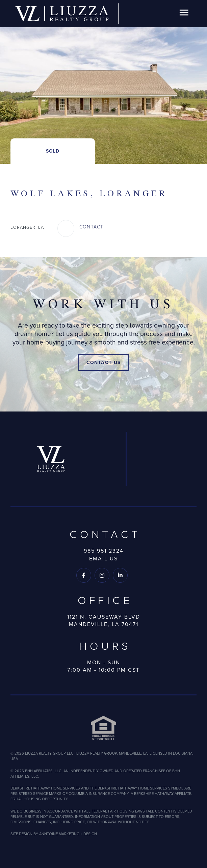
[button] (184, 14)
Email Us (103, 559)
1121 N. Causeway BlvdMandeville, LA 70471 (104, 621)
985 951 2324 (104, 551)
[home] (62, 14)
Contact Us (104, 363)
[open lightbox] (103, 82)
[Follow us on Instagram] (102, 575)
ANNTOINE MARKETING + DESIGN (68, 834)
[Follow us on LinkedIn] (120, 575)
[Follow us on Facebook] (84, 575)
